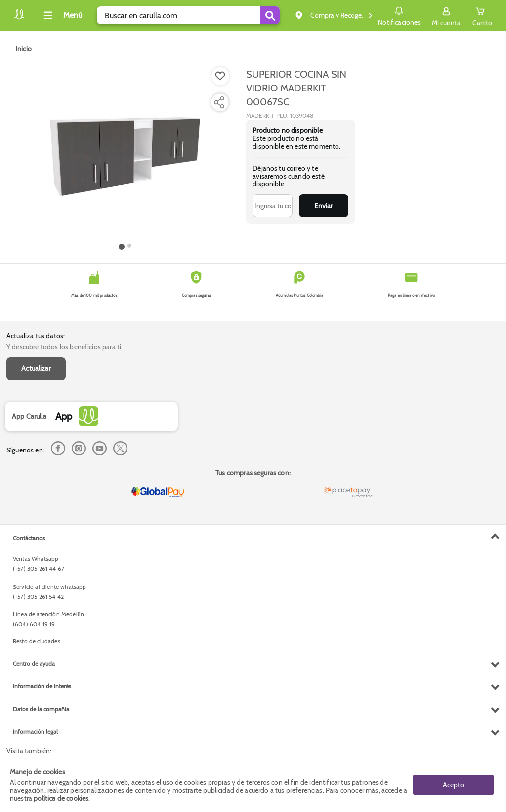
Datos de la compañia (41, 709)
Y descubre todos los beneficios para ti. (64, 347)
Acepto (453, 785)
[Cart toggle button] (482, 15)
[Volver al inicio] (19, 18)
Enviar (323, 206)
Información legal (35, 732)
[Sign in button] (446, 15)
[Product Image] (125, 154)
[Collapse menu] (61, 15)
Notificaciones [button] (399, 15)
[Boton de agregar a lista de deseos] (220, 76)
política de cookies (61, 798)
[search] (188, 15)
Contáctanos (29, 538)
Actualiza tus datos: (36, 336)
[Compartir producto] (219, 102)
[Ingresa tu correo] (273, 206)
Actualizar (36, 368)
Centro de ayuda (34, 663)
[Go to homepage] (23, 49)
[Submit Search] (270, 15)
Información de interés (42, 686)
